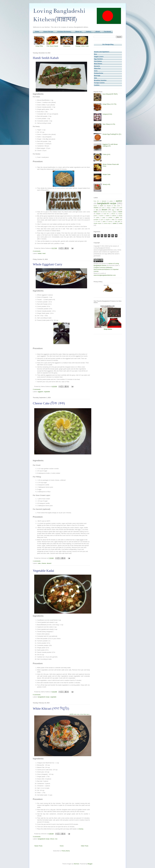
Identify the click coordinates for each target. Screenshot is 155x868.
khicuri (52, 839)
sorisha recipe (107, 223)
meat (44, 253)
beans (95, 206)
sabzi (104, 221)
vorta (121, 223)
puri (102, 219)
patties (98, 218)
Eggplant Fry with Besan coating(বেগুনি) (110, 145)
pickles (110, 217)
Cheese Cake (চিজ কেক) (49, 403)
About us (78, 31)
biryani (109, 206)
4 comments (37, 251)
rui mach (98, 222)
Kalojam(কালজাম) (107, 114)
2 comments (37, 389)
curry (114, 208)
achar (111, 201)
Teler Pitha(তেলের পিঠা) (109, 124)
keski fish (106, 214)
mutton (108, 216)
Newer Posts (38, 846)
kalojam (98, 214)
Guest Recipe (48, 31)
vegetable (47, 392)
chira (103, 208)
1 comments (37, 561)
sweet (115, 223)
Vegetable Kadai (43, 571)
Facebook (107, 31)
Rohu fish (96, 201)
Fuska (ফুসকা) (106, 154)
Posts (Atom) (66, 851)
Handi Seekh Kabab (46, 58)
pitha (117, 217)
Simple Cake (106, 174)
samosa (110, 222)
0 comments (37, 695)
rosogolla (120, 220)
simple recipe (97, 223)
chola (108, 208)
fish (118, 210)
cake (39, 563)
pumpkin (96, 219)
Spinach (104, 201)
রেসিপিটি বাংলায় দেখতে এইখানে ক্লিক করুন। (80, 714)
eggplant (40, 392)
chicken (96, 208)
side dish (117, 221)
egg (113, 210)
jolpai (114, 212)
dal (97, 210)
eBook (98, 31)
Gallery (88, 31)
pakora (114, 216)
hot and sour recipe (106, 212)
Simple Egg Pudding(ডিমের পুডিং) (112, 134)
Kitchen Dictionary (64, 31)
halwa (95, 212)
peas (104, 217)
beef (102, 206)
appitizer (119, 201)
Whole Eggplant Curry (48, 264)
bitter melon (117, 206)
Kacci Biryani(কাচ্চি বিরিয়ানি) (110, 94)
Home (37, 31)
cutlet (121, 208)
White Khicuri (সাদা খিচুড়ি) (51, 708)
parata (120, 216)
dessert (49, 563)
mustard (101, 216)
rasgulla (108, 220)
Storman (76, 864)
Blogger (90, 864)
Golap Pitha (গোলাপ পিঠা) (109, 104)
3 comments (37, 837)
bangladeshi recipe (44, 697)
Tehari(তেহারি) (106, 184)
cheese (44, 563)
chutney (81, 829)
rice (56, 839)
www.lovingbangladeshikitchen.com (105, 275)
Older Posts (85, 846)
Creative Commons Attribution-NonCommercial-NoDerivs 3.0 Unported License (106, 269)
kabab (40, 253)
